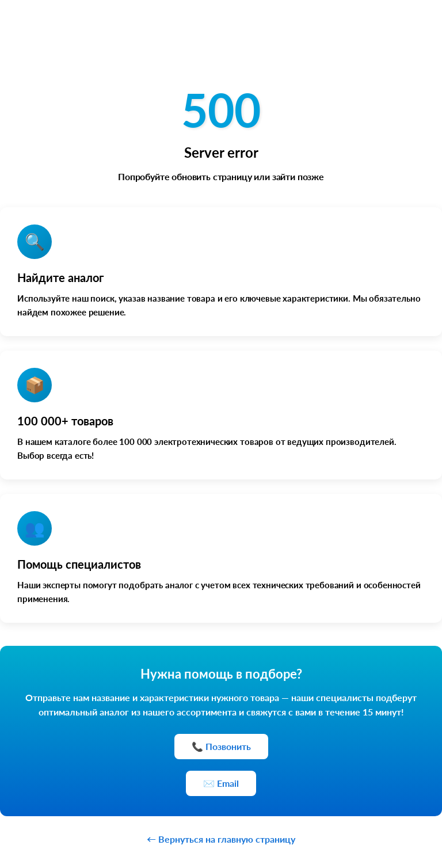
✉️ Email (221, 783)
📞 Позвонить (221, 746)
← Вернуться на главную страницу (221, 839)
